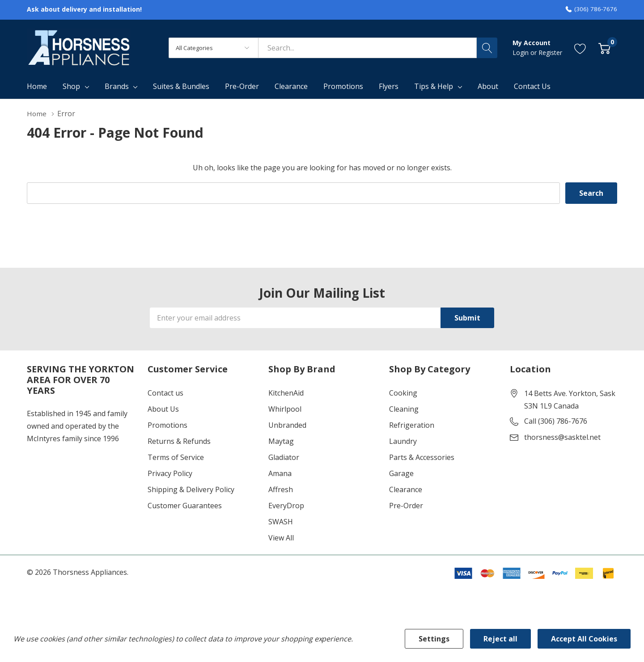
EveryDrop (286, 506)
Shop (71, 86)
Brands (117, 86)
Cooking (403, 393)
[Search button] (487, 48)
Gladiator (284, 457)
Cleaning (404, 409)
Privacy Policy (170, 473)
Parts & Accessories (422, 457)
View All (281, 538)
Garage (401, 473)
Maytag (281, 441)
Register (550, 53)
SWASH (281, 522)
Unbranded (287, 425)
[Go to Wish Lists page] (580, 48)
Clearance (406, 489)
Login (521, 53)
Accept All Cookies (584, 639)
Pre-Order (406, 506)
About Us (163, 409)
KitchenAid (286, 393)
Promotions (167, 425)
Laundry (403, 441)
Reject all (500, 639)
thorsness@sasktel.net (562, 437)
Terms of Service (176, 457)
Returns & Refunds (179, 441)
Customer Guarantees (185, 506)
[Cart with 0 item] (604, 48)
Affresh (281, 489)
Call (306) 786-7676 (556, 421)
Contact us (165, 393)
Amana (280, 473)
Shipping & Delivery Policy (191, 489)
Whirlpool (285, 409)
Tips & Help (434, 86)
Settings (434, 639)
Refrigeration (412, 425)
